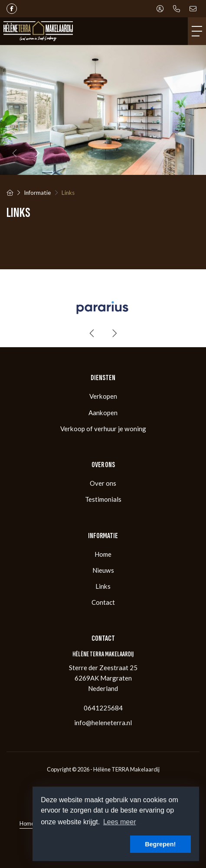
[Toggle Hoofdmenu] (197, 31)
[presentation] (15, 153)
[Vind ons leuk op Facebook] (12, 9)
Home (27, 823)
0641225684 (103, 708)
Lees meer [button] (120, 822)
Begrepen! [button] (160, 844)
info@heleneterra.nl (103, 723)
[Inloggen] (160, 9)
